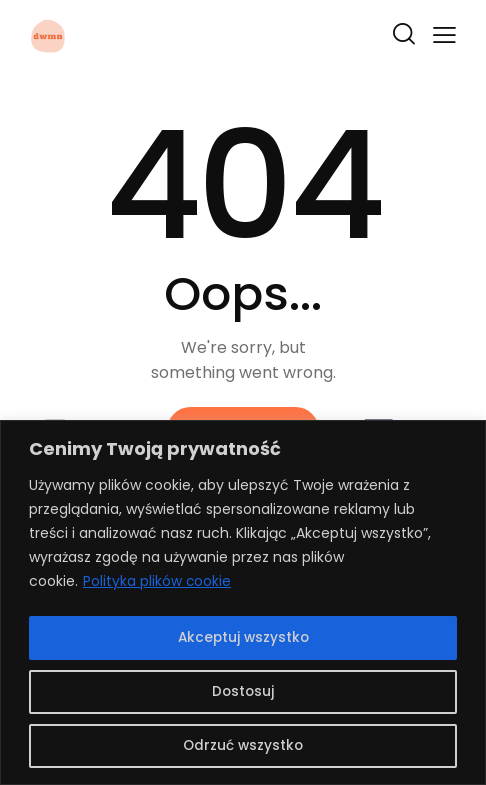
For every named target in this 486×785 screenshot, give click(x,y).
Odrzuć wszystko (243, 746)
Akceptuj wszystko (243, 638)
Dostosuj (243, 692)
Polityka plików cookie (157, 584)
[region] (243, 603)
